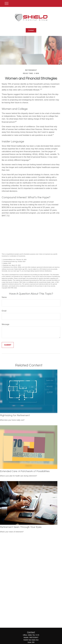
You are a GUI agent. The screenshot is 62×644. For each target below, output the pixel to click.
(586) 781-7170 (34, 635)
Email (4, 311)
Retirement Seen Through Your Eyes (21, 527)
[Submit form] (8, 345)
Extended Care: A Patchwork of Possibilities (25, 471)
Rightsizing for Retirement (15, 415)
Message (6, 324)
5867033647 (34, 637)
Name (4, 297)
